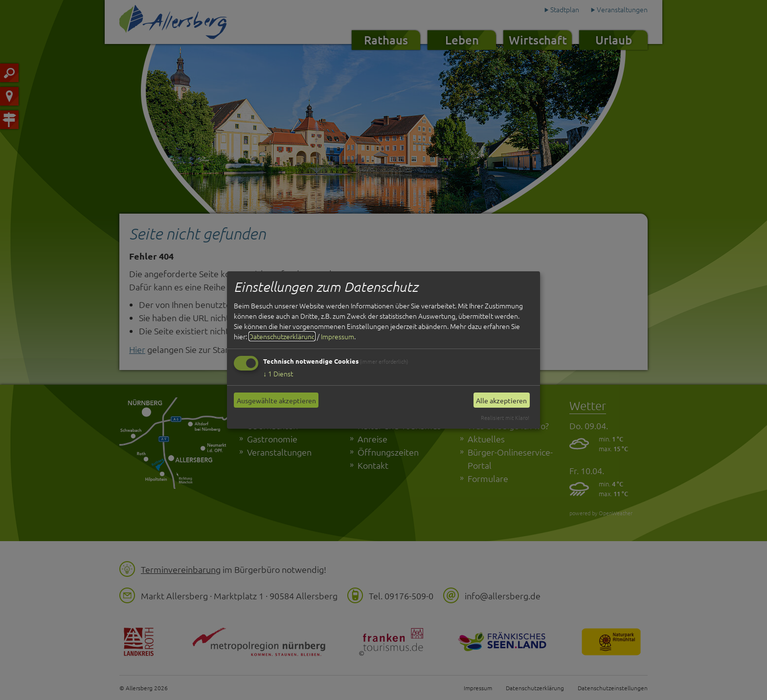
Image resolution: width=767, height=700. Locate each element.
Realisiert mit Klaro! (505, 417)
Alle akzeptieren (501, 400)
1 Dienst (278, 373)
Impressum (338, 336)
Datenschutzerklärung (282, 336)
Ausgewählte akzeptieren (276, 400)
